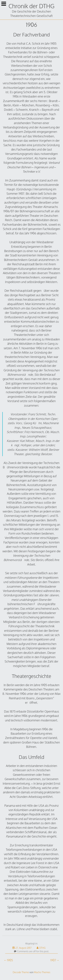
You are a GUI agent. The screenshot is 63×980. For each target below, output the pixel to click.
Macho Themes (42, 972)
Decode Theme (21, 972)
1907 (53, 960)
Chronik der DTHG (32, 6)
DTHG (41, 948)
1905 (10, 960)
